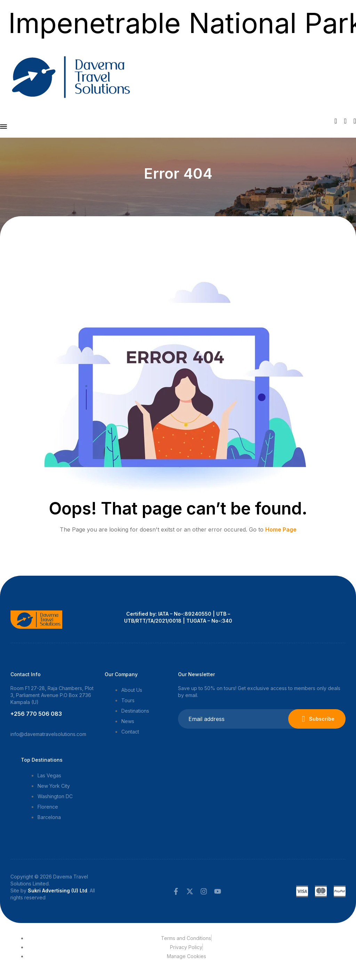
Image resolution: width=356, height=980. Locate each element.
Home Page (281, 529)
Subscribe (317, 719)
